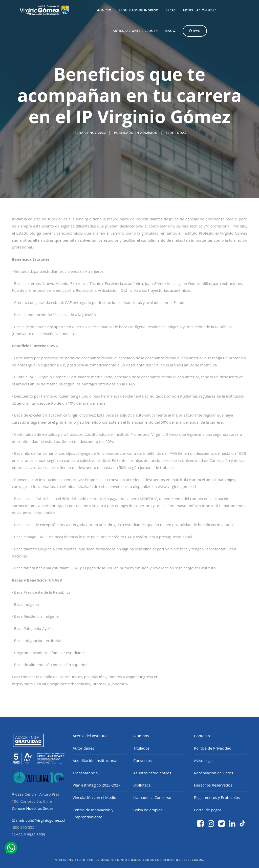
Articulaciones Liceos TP (135, 31)
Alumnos (141, 736)
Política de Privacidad (213, 748)
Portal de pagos (208, 810)
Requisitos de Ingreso (138, 10)
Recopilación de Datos (213, 773)
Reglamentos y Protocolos (217, 797)
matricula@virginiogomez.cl (40, 820)
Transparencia (85, 773)
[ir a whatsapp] (11, 848)
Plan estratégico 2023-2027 (96, 785)
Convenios (143, 760)
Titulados (141, 748)
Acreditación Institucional (95, 760)
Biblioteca (142, 785)
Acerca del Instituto (90, 736)
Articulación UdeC (200, 10)
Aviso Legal (204, 760)
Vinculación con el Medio (94, 797)
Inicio (104, 10)
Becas (170, 10)
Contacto (202, 736)
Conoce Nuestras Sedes (33, 808)
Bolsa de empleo (148, 810)
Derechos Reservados (213, 785)
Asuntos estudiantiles (152, 773)
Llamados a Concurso (152, 797)
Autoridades (83, 748)
